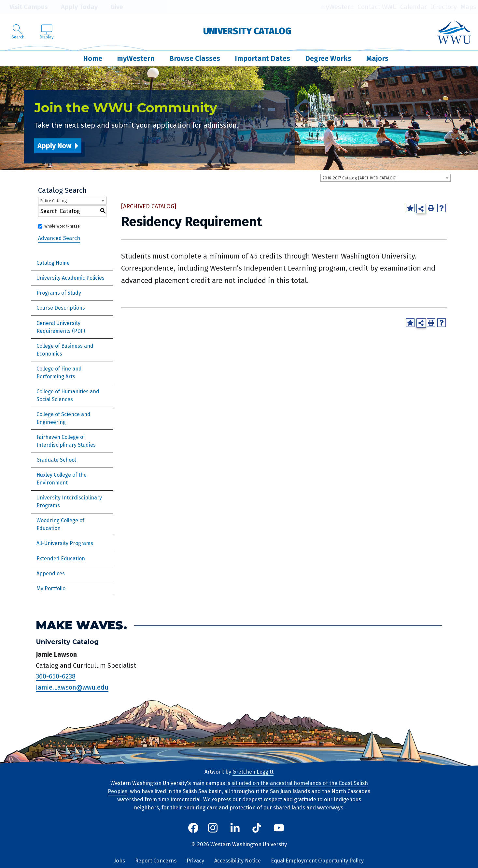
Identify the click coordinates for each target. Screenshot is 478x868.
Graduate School (56, 460)
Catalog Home (53, 263)
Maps (468, 7)
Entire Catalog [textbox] (54, 201)
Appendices (51, 574)
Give (112, 7)
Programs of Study (59, 293)
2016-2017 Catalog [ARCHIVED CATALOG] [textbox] (359, 178)
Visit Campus (24, 7)
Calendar (414, 7)
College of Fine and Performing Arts (59, 373)
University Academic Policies (70, 278)
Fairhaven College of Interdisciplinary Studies (66, 441)
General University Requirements (58, 327)
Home (93, 58)
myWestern (337, 7)
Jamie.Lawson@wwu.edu (72, 687)
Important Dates (262, 58)
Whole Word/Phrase (62, 226)
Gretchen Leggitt (253, 772)
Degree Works (328, 58)
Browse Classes (195, 58)
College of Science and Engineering (63, 418)
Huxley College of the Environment (62, 479)
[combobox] (386, 178)
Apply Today (75, 7)
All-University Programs (65, 543)
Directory (443, 7)
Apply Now (54, 146)
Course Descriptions (61, 308)
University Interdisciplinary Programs (69, 502)
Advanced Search (59, 238)
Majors (377, 58)
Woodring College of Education (60, 524)
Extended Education (61, 559)
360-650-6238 (56, 676)
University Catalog (247, 31)
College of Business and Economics (65, 350)
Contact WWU (377, 7)
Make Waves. (81, 625)
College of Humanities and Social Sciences (68, 395)
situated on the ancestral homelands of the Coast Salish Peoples (238, 787)
